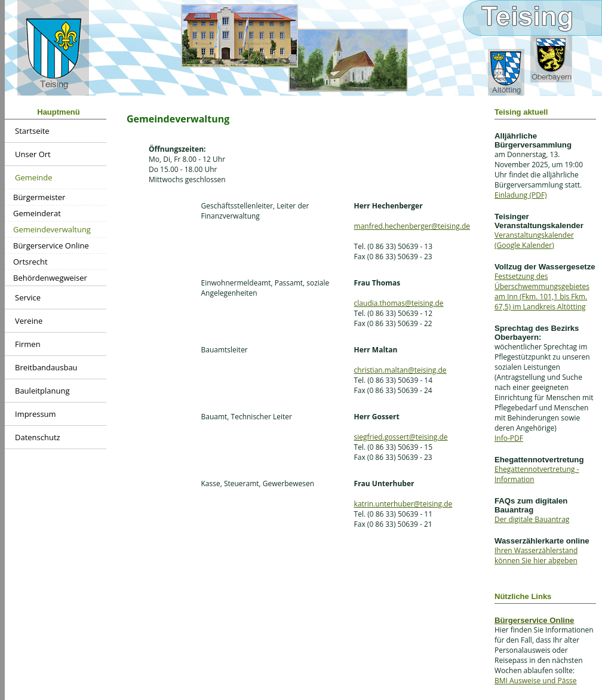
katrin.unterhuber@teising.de (403, 504)
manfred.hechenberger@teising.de (412, 226)
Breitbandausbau (46, 367)
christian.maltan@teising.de (400, 370)
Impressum (36, 414)
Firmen (28, 344)
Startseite (32, 131)
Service (28, 297)
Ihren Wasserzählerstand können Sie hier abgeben (536, 555)
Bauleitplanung (42, 391)
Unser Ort (33, 154)
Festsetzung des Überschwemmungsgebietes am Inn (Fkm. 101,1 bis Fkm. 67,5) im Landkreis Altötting (542, 291)
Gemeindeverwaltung (52, 229)
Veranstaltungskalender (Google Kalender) (534, 240)
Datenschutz (38, 437)
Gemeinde (34, 177)
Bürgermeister (39, 197)
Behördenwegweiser (50, 278)
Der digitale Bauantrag (532, 519)
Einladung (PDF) (521, 195)
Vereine (29, 321)
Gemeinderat (37, 213)
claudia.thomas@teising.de (399, 303)
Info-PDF (509, 438)
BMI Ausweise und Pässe (536, 681)
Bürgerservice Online (51, 245)
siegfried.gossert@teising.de (401, 437)
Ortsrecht (30, 262)
